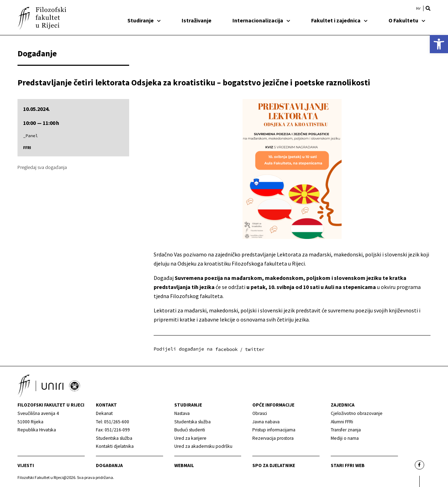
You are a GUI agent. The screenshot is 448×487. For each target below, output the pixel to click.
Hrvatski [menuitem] (419, 8)
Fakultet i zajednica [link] (339, 20)
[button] (428, 8)
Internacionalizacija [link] (261, 20)
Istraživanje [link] (197, 20)
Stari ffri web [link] (348, 465)
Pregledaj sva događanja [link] (42, 167)
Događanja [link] (109, 465)
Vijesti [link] (26, 465)
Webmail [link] (184, 465)
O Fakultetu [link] (407, 20)
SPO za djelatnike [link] (274, 465)
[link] (439, 44)
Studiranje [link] (144, 20)
